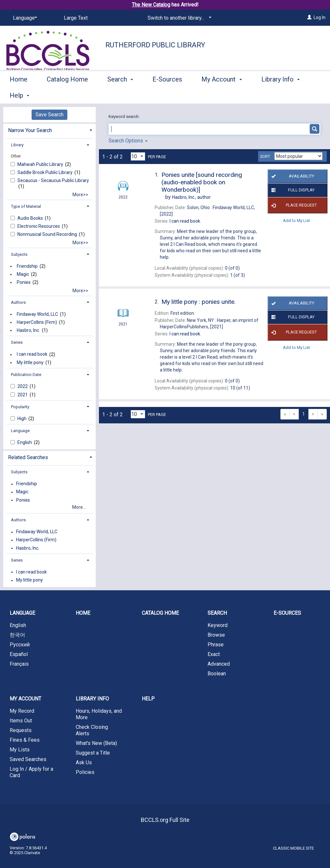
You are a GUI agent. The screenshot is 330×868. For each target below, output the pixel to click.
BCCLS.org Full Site (165, 820)
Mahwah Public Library (41, 164)
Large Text (76, 18)
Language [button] (20, 431)
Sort (265, 157)
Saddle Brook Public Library (45, 172)
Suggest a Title (93, 753)
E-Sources (167, 94)
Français (19, 664)
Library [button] (17, 145)
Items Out (21, 721)
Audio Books (31, 218)
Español (19, 654)
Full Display (292, 190)
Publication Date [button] (26, 375)
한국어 (17, 635)
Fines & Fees (25, 740)
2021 (23, 395)
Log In (320, 17)
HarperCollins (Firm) (37, 322)
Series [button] (17, 342)
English (25, 442)
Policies (85, 772)
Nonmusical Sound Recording (48, 234)
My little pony (30, 362)
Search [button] (120, 94)
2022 (23, 386)
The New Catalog (151, 5)
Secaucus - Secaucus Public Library (53, 180)
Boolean (217, 674)
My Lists (20, 750)
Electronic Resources (39, 226)
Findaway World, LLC (37, 314)
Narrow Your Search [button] (30, 130)
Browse (216, 635)
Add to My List (296, 220)
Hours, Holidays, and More (99, 714)
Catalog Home (67, 94)
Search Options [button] (128, 141)
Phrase (216, 645)
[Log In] (309, 17)
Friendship (27, 266)
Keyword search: (125, 116)
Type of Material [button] (26, 206)
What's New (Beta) (96, 743)
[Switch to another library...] (178, 18)
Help (148, 699)
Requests (21, 730)
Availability (292, 176)
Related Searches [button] (28, 457)
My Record (22, 711)
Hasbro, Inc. (28, 330)
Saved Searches (28, 759)
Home (19, 94)
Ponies (24, 282)
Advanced (219, 664)
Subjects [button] (19, 254)
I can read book (32, 354)
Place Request (293, 205)
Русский (20, 645)
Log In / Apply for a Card (31, 772)
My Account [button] (222, 94)
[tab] (49, 130)
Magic (23, 274)
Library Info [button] (92, 699)
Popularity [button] (20, 407)
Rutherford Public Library (155, 45)
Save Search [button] (49, 115)
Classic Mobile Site (293, 848)
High (22, 419)
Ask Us (84, 762)
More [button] (274, 95)
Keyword (218, 625)
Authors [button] (18, 302)
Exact (214, 654)
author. (192, 197)
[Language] (24, 18)
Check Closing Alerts (92, 730)
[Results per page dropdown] (138, 156)
